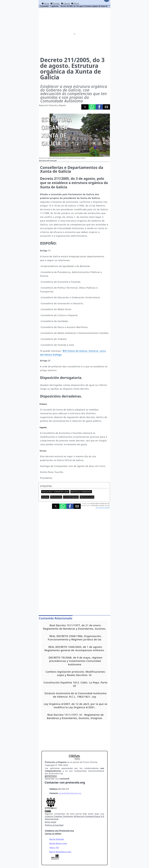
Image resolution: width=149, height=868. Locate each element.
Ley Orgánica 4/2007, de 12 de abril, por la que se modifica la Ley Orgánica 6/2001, (76, 706)
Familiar (56, 3)
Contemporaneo (71, 497)
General (45, 497)
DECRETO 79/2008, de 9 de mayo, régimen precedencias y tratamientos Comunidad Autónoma (76, 661)
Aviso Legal (51, 822)
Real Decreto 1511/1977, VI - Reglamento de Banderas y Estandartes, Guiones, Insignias (75, 716)
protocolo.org (87, 497)
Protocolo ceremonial (81, 492)
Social (46, 3)
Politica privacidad (54, 825)
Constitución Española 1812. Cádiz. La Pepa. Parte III (76, 684)
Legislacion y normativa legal (55, 492)
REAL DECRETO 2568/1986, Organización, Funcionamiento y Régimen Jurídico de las (75, 638)
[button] (85, 107)
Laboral (66, 3)
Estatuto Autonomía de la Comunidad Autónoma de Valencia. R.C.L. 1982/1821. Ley (76, 695)
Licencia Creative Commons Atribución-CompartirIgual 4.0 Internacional (74, 818)
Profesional (56, 497)
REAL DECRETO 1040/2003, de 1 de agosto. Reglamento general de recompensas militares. (75, 649)
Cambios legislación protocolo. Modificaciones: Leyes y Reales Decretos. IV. (76, 673)
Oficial (76, 3)
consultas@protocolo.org (70, 793)
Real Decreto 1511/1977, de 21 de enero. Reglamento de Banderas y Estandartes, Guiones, (75, 627)
